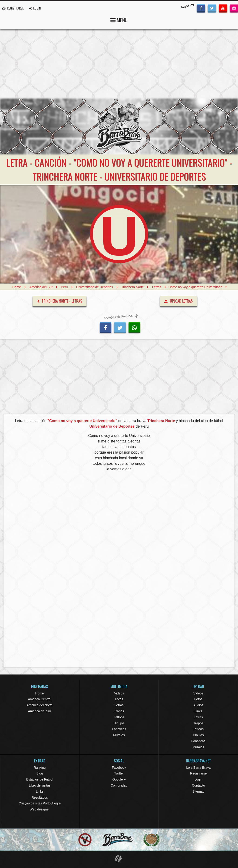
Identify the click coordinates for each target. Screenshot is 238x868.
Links (198, 711)
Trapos (119, 711)
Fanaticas (119, 729)
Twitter (119, 773)
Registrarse (198, 773)
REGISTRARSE (13, 8)
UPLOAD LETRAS (178, 301)
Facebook (119, 768)
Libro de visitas (40, 785)
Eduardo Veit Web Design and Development (119, 859)
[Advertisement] (119, 64)
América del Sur (41, 287)
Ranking (40, 768)
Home (17, 287)
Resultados (40, 797)
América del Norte (40, 705)
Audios (198, 705)
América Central (40, 699)
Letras (157, 287)
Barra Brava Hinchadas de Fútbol (119, 126)
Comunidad (119, 785)
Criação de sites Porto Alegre (40, 803)
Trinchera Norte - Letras (59, 301)
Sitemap (198, 791)
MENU (119, 20)
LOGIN (35, 8)
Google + (119, 779)
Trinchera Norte (133, 287)
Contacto (198, 785)
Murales (119, 735)
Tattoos (119, 717)
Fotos (119, 699)
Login (198, 779)
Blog (40, 773)
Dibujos (119, 723)
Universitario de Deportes (95, 287)
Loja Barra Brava (198, 768)
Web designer (40, 809)
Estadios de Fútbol (40, 779)
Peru (64, 287)
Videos (119, 693)
